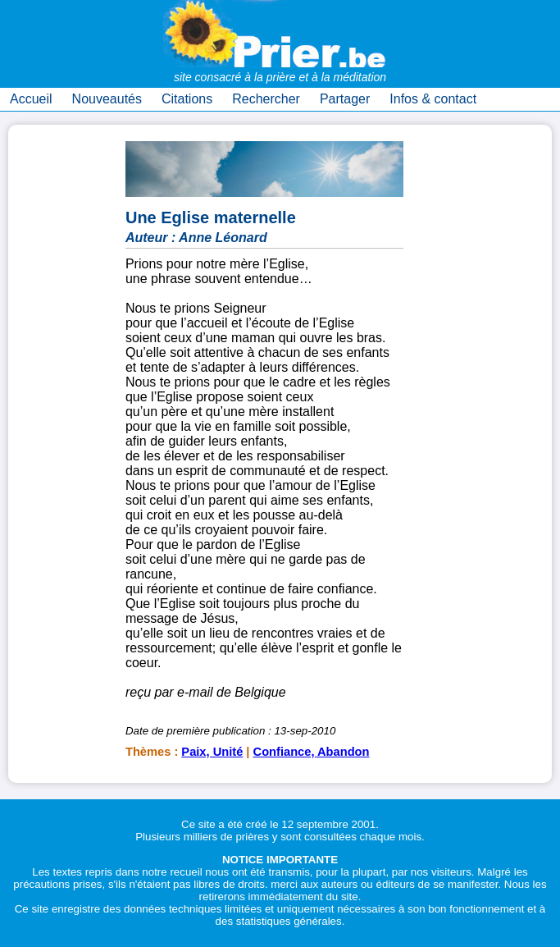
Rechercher (266, 99)
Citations (187, 99)
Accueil (31, 99)
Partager (345, 99)
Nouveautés (107, 99)
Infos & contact (433, 99)
